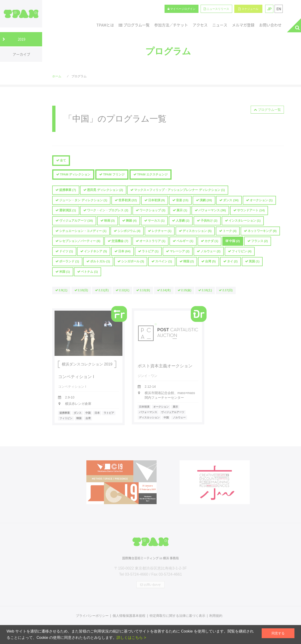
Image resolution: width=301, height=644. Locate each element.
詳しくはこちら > (131, 638)
